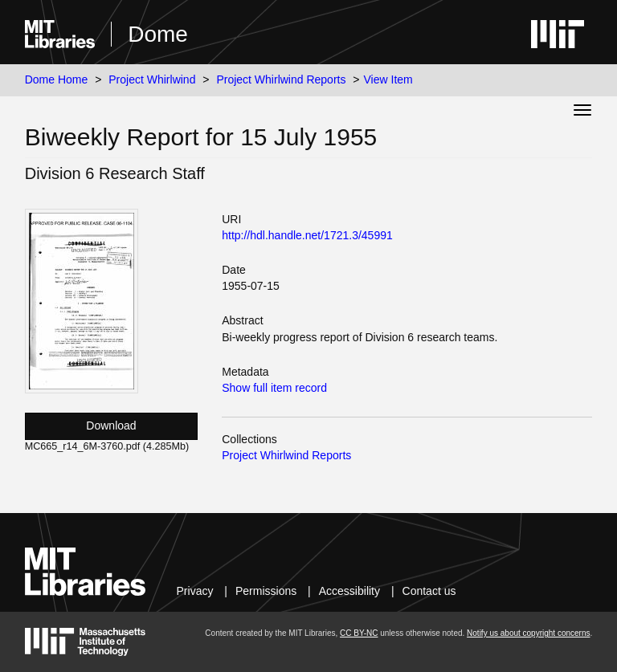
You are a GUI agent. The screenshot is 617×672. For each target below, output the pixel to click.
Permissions (266, 591)
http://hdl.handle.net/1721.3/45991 (307, 235)
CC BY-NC (359, 633)
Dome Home (57, 79)
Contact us (429, 591)
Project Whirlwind (152, 79)
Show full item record (274, 388)
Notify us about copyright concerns (528, 633)
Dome (158, 34)
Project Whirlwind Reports (281, 79)
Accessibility (349, 591)
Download (111, 426)
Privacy (195, 591)
